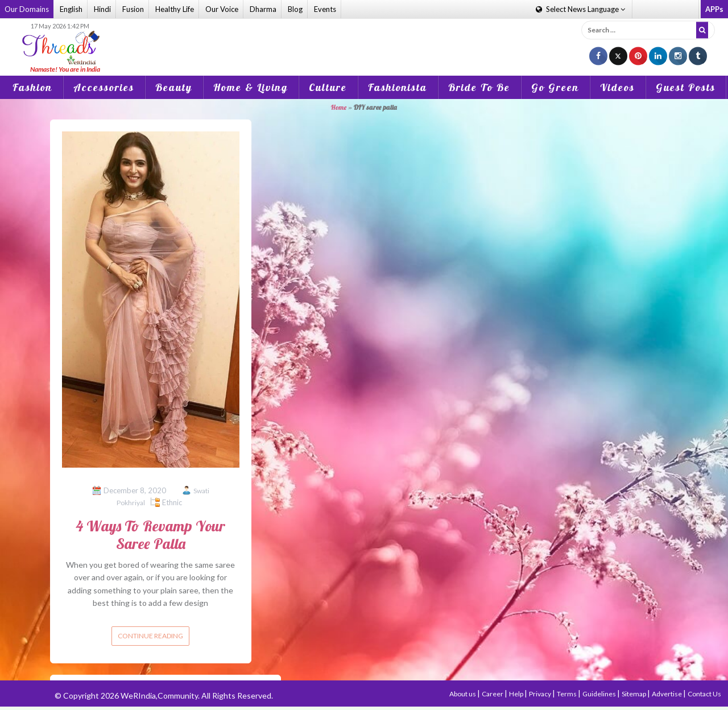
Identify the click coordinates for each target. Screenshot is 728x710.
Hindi (102, 9)
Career (493, 694)
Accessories (104, 87)
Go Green (555, 87)
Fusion (133, 9)
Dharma (263, 9)
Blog (295, 9)
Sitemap (634, 694)
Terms (567, 694)
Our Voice (222, 9)
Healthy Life (175, 9)
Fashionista (398, 87)
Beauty (174, 87)
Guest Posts (686, 87)
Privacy (541, 694)
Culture (328, 87)
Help (517, 694)
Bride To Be (479, 87)
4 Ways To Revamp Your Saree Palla (150, 535)
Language (580, 9)
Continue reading (150, 636)
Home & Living (251, 87)
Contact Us (704, 694)
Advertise (667, 694)
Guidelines (600, 694)
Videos (617, 87)
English (71, 9)
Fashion (32, 87)
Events (325, 9)
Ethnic (172, 502)
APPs (714, 9)
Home (339, 107)
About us (463, 694)
